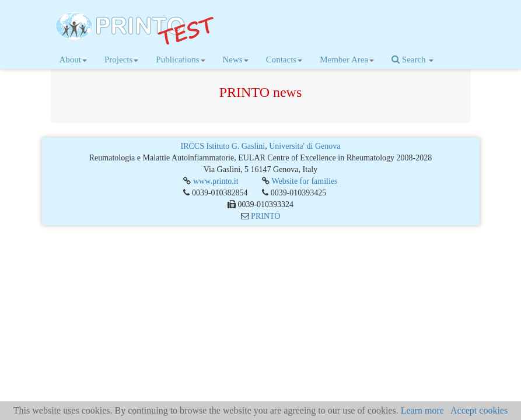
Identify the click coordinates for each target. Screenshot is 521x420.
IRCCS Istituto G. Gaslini (223, 146)
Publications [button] (180, 60)
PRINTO (265, 216)
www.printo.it (216, 181)
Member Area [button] (347, 60)
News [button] (236, 60)
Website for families (304, 181)
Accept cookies (479, 410)
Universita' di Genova (305, 146)
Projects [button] (121, 60)
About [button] (74, 60)
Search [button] (412, 60)
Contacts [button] (284, 60)
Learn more (422, 410)
